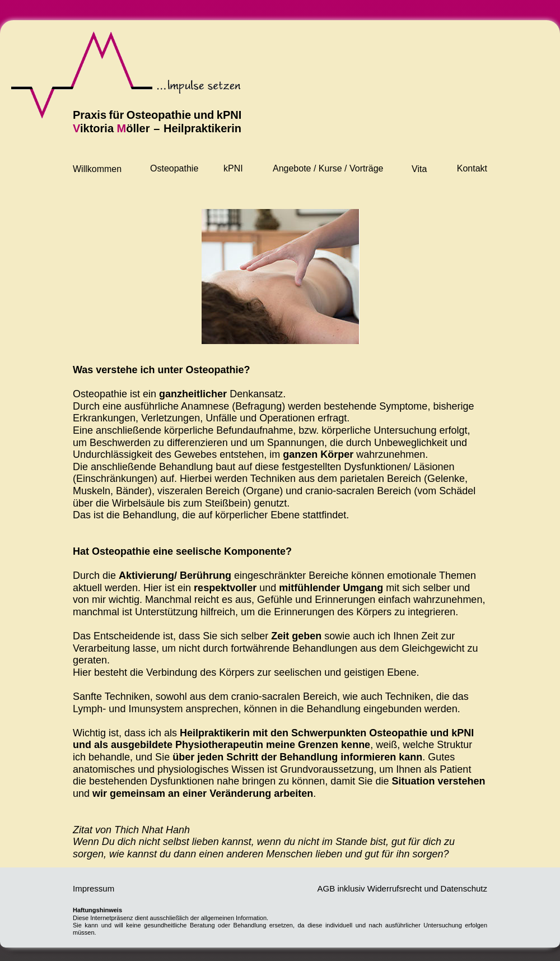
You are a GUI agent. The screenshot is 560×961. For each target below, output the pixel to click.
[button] (175, 173)
